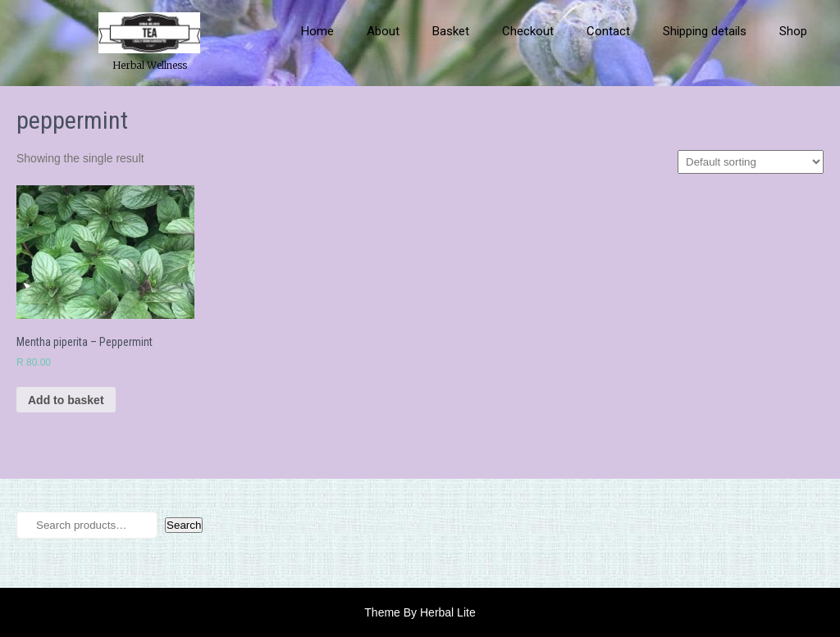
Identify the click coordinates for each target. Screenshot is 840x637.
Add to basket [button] (66, 400)
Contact (608, 31)
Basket (451, 31)
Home (317, 31)
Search (184, 525)
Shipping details (705, 31)
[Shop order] (751, 162)
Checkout (528, 31)
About (383, 31)
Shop (793, 31)
